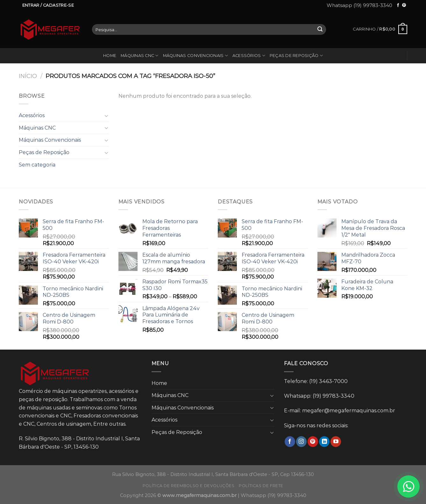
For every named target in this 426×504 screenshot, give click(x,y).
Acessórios (249, 56)
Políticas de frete (261, 486)
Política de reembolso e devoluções (189, 486)
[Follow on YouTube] (336, 442)
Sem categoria (37, 165)
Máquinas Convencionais (195, 56)
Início (28, 76)
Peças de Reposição (296, 56)
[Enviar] (320, 30)
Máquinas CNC (140, 56)
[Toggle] (106, 116)
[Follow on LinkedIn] (324, 442)
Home (110, 56)
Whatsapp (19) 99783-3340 (359, 5)
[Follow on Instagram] (301, 442)
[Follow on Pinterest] (404, 5)
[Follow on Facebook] (398, 5)
